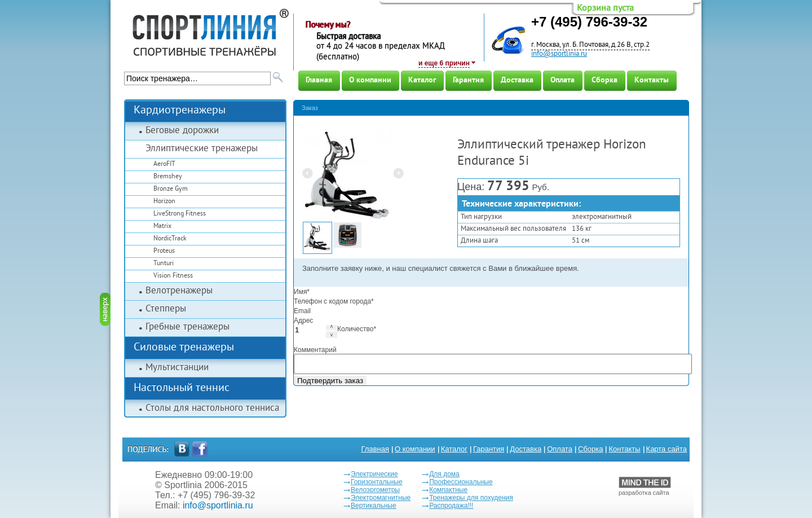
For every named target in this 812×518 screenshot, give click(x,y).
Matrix (162, 227)
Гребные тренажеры (187, 327)
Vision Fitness (173, 276)
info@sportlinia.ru (559, 54)
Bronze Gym (171, 189)
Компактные (448, 490)
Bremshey (168, 177)
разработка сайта (645, 486)
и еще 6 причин (444, 63)
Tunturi (164, 264)
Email (302, 311)
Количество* (357, 329)
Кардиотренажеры (180, 111)
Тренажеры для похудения (471, 498)
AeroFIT (164, 164)
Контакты (652, 80)
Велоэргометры (375, 490)
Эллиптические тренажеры (202, 149)
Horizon (164, 202)
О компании (370, 80)
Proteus (164, 251)
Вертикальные (374, 506)
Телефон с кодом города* (334, 301)
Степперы (166, 309)
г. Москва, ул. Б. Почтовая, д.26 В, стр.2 (590, 45)
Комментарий (315, 350)
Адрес (303, 321)
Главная (319, 80)
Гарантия (468, 80)
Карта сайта (667, 449)
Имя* (302, 292)
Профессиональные (461, 482)
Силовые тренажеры (184, 348)
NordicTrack (170, 239)
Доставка (517, 80)
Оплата (562, 80)
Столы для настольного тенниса (212, 409)
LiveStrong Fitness (180, 214)
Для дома (444, 474)
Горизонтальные (377, 482)
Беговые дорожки (182, 131)
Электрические (374, 474)
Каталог (422, 80)
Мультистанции (177, 368)
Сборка (604, 80)
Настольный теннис (182, 388)
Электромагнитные (381, 498)
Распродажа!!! (451, 506)
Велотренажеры (179, 291)
